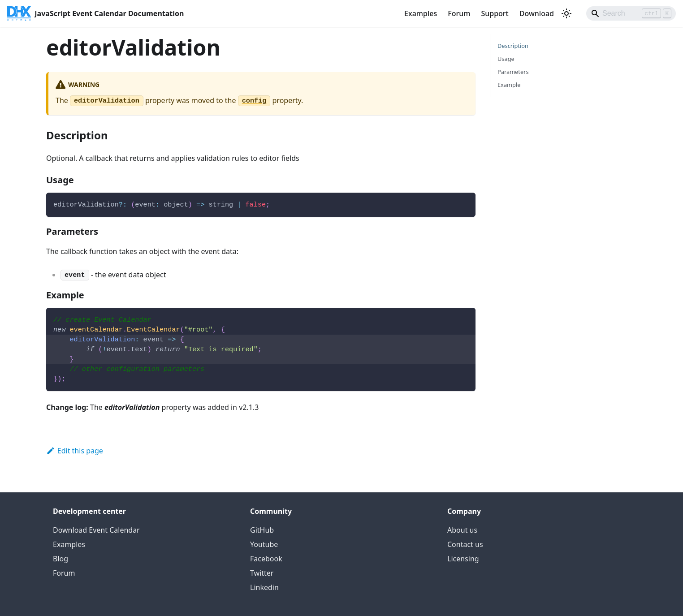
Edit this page (75, 451)
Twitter (262, 573)
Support (495, 13)
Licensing (463, 559)
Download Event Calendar (96, 530)
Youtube (264, 544)
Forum (459, 13)
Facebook (266, 559)
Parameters (513, 72)
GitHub (262, 530)
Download (537, 13)
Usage (506, 59)
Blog (61, 559)
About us (462, 530)
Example (509, 85)
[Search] (631, 13)
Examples (421, 13)
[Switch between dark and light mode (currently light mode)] (566, 13)
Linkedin (264, 587)
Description (513, 46)
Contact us (465, 544)
